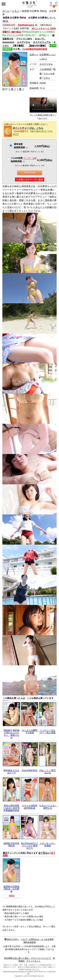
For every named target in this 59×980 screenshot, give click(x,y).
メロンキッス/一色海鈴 (48, 845)
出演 (34, 55)
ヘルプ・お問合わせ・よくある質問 (37, 939)
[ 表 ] (12, 89)
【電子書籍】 (18, 46)
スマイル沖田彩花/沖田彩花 (30, 807)
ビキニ (16, 11)
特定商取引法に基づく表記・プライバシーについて (28, 958)
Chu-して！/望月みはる (48, 772)
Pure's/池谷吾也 (29, 770)
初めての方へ (12, 939)
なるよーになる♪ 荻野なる (49, 807)
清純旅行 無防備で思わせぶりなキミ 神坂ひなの (11, 734)
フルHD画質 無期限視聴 (24, 160)
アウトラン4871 (24, 39)
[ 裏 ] (20, 89)
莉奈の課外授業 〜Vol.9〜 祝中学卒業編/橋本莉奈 (11, 808)
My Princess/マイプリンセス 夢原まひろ (29, 846)
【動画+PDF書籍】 (37, 46)
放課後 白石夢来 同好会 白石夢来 (11, 889)
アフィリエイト (33, 961)
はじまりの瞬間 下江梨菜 (31, 731)
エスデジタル (24, 42)
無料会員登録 (30, 942)
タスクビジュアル (42, 42)
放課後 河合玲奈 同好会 (11, 845)
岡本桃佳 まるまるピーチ (11, 772)
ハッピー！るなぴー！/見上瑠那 (48, 731)
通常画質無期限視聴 (21, 146)
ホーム (6, 11)
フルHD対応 (45, 69)
